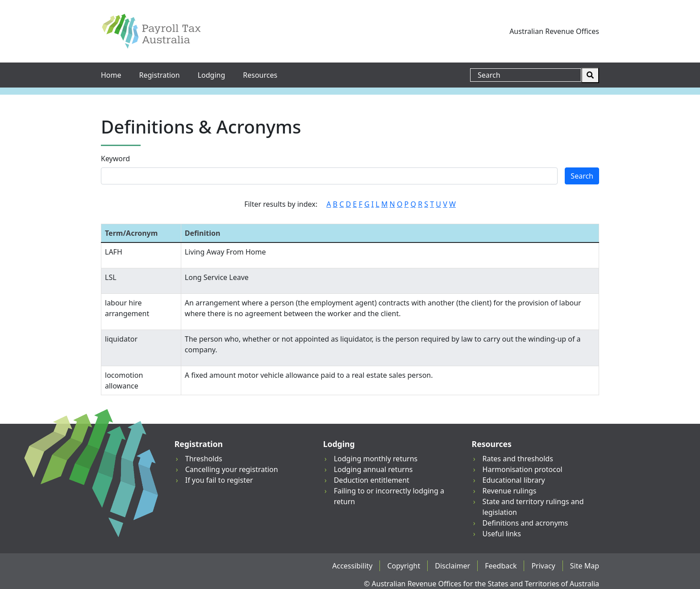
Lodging (212, 75)
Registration (160, 75)
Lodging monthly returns (376, 459)
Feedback (501, 566)
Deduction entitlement (372, 480)
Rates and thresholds (518, 459)
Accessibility (352, 566)
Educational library (514, 480)
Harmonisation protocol (523, 469)
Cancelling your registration (232, 469)
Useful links (502, 534)
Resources (260, 75)
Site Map (585, 566)
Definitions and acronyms (525, 523)
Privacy (543, 566)
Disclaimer (452, 566)
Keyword (115, 159)
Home (111, 75)
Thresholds (204, 459)
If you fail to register (219, 480)
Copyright (404, 566)
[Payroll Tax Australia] (151, 31)
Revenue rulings (510, 491)
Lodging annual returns (373, 469)
